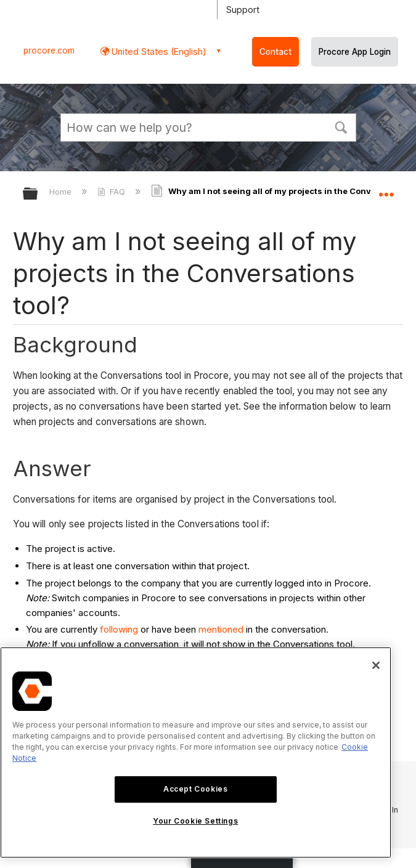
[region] (196, 752)
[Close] (376, 665)
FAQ (112, 192)
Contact (275, 52)
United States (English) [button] (158, 51)
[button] (341, 126)
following (119, 629)
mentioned (221, 629)
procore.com (49, 51)
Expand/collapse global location (386, 190)
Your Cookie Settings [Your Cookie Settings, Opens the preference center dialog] (195, 821)
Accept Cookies (195, 789)
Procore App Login (355, 52)
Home (62, 192)
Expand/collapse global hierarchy (38, 194)
